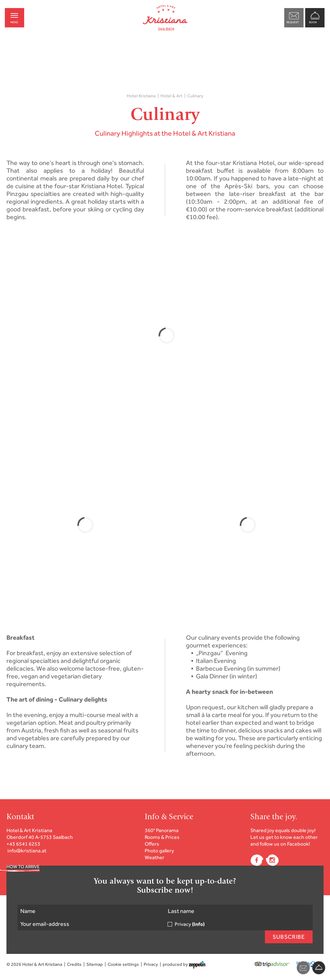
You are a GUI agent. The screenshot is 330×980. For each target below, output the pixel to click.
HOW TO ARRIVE (23, 867)
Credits (74, 964)
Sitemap (95, 964)
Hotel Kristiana (141, 96)
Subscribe (289, 937)
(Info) (198, 924)
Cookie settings (123, 964)
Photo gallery (159, 851)
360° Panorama (162, 830)
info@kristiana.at (27, 851)
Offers (152, 844)
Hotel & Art (171, 96)
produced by (184, 965)
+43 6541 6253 (23, 844)
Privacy (190, 924)
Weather (155, 857)
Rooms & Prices (162, 837)
